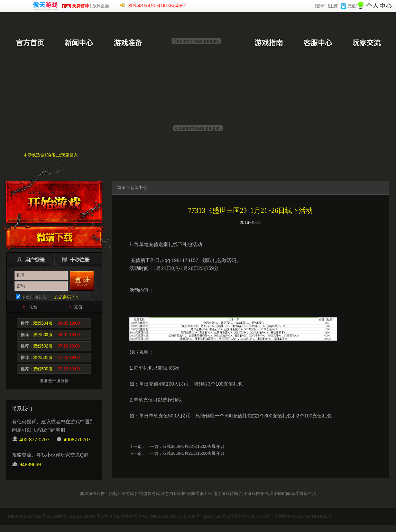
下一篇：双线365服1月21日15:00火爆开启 (185, 453)
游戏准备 (128, 43)
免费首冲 (76, 6)
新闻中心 (79, 43)
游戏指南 (268, 43)
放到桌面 (101, 6)
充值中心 (356, 6)
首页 (121, 188)
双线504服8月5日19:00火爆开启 (158, 6)
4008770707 (77, 440)
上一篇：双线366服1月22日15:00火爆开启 (185, 447)
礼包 (33, 307)
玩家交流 (367, 43)
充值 (78, 307)
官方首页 (30, 43)
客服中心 (317, 43)
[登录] (320, 6)
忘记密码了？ (67, 297)
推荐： (50, 323)
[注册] (333, 6)
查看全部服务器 (54, 381)
